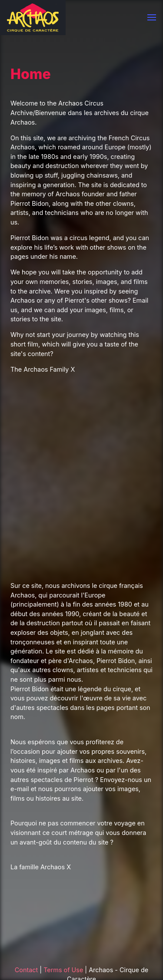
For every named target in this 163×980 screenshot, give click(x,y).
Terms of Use (63, 970)
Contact (26, 970)
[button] (152, 17)
